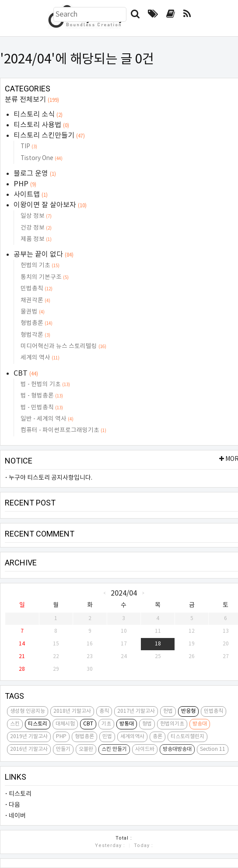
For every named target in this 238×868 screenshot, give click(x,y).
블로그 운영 (35, 174)
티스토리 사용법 (41, 125)
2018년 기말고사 (72, 711)
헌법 (168, 711)
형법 (147, 724)
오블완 (86, 749)
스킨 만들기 (114, 749)
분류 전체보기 (32, 100)
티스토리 (38, 724)
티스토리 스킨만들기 (49, 136)
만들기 (63, 749)
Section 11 (213, 749)
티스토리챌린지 (187, 737)
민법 (107, 737)
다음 (14, 805)
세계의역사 (132, 737)
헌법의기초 (172, 724)
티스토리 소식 (38, 115)
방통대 (127, 724)
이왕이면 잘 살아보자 (50, 205)
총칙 (104, 711)
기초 (106, 724)
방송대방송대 (177, 749)
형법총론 (84, 737)
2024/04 (124, 593)
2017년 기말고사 (136, 711)
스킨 (15, 724)
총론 (157, 737)
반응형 (188, 711)
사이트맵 (31, 195)
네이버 (17, 816)
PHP (25, 184)
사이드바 (145, 749)
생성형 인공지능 (28, 711)
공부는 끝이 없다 (44, 254)
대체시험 (65, 724)
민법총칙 (213, 711)
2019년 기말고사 (29, 737)
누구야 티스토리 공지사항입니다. (51, 478)
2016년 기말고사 (29, 749)
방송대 (200, 724)
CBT (26, 373)
